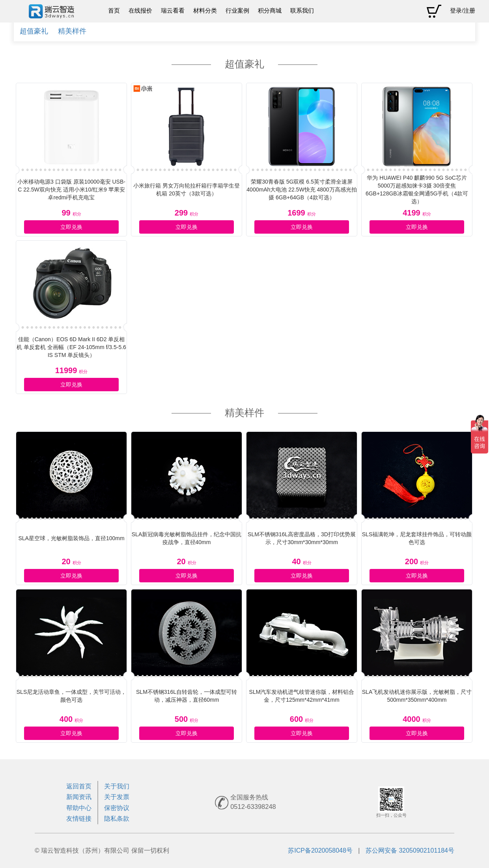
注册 (469, 11)
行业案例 (237, 11)
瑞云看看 (173, 11)
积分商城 (270, 11)
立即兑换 (71, 227)
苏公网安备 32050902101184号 (410, 850)
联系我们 (302, 11)
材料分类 (205, 11)
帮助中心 (79, 808)
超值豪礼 (34, 31)
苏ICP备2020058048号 (320, 850)
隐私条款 (117, 819)
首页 (114, 11)
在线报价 (140, 11)
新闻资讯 (79, 797)
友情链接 (79, 819)
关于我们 (117, 786)
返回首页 (79, 786)
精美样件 (72, 31)
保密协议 (117, 808)
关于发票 (117, 797)
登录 (456, 11)
